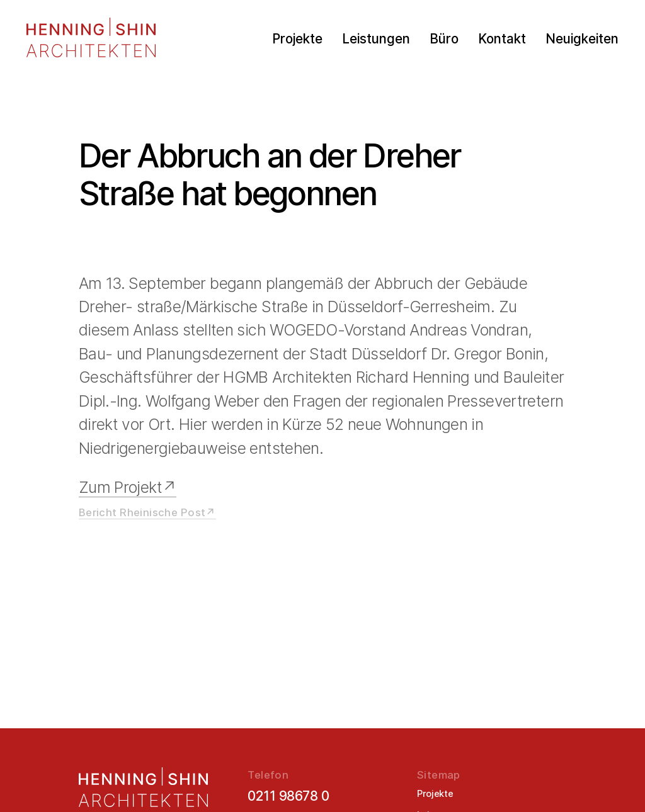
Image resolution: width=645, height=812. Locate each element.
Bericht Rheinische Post (142, 512)
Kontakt (502, 39)
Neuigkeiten (582, 39)
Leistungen (376, 39)
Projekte (297, 39)
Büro (444, 39)
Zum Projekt (120, 487)
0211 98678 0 (288, 796)
